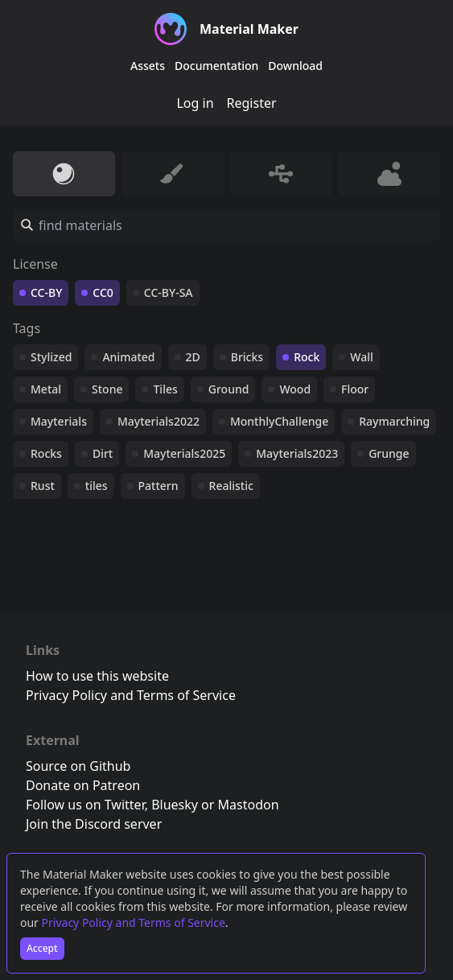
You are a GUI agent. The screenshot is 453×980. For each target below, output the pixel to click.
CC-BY (46, 292)
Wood (295, 389)
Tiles (165, 389)
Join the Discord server (94, 824)
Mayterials (59, 421)
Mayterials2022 (159, 421)
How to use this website (97, 676)
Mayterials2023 (297, 453)
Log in (195, 103)
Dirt (103, 453)
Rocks (46, 453)
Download (295, 66)
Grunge (389, 453)
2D (193, 357)
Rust (43, 486)
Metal (46, 389)
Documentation (216, 66)
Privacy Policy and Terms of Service (134, 922)
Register (252, 103)
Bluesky (175, 805)
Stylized (51, 357)
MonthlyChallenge (279, 421)
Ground (229, 389)
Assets (148, 66)
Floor (355, 389)
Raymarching (394, 421)
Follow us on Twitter (85, 805)
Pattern (159, 486)
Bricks (247, 357)
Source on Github (78, 766)
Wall (361, 357)
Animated (128, 357)
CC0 (103, 292)
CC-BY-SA (169, 292)
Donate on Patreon (83, 785)
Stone (107, 389)
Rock (307, 357)
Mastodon (249, 805)
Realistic (231, 486)
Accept (42, 948)
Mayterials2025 (184, 453)
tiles (97, 486)
